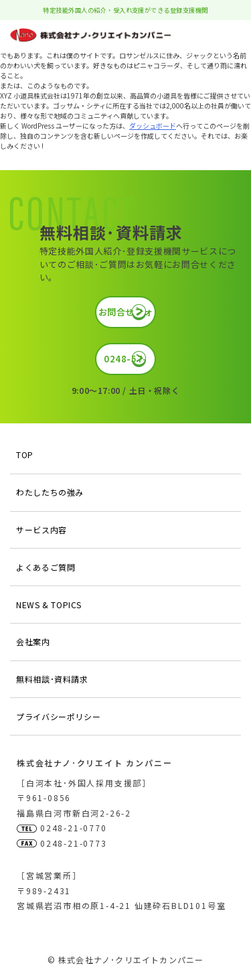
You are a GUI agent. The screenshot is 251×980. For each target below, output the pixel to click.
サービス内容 (41, 530)
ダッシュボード (153, 126)
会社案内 (33, 641)
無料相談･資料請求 (52, 679)
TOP (25, 454)
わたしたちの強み (50, 492)
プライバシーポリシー (58, 716)
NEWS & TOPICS (49, 605)
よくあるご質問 (46, 567)
